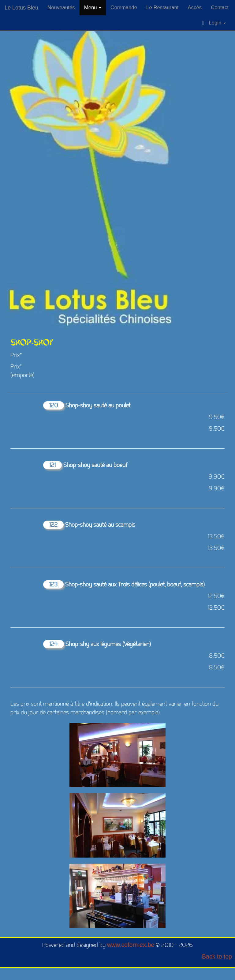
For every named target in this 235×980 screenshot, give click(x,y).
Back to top (217, 956)
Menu (93, 7)
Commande (124, 7)
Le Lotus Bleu (21, 8)
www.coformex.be (131, 945)
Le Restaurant (162, 7)
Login (214, 23)
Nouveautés (61, 7)
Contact (220, 7)
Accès (195, 7)
